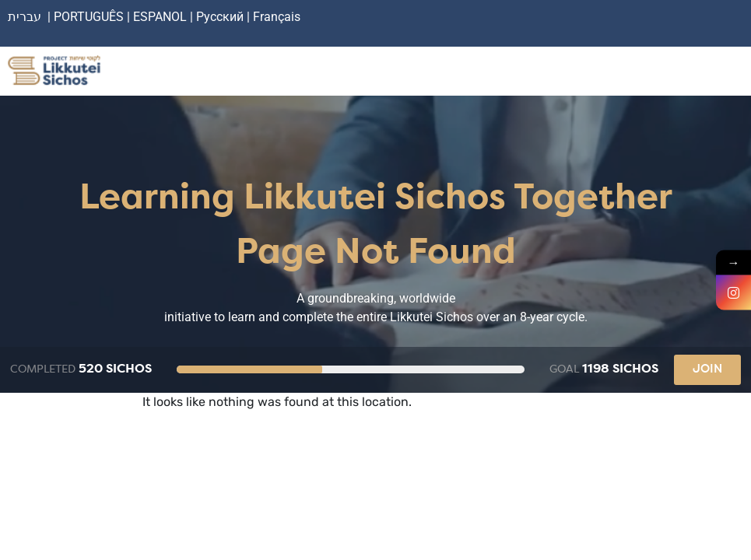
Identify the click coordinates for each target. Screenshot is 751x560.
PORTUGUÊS (89, 17)
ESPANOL (160, 17)
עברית (25, 17)
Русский (221, 17)
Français (277, 17)
